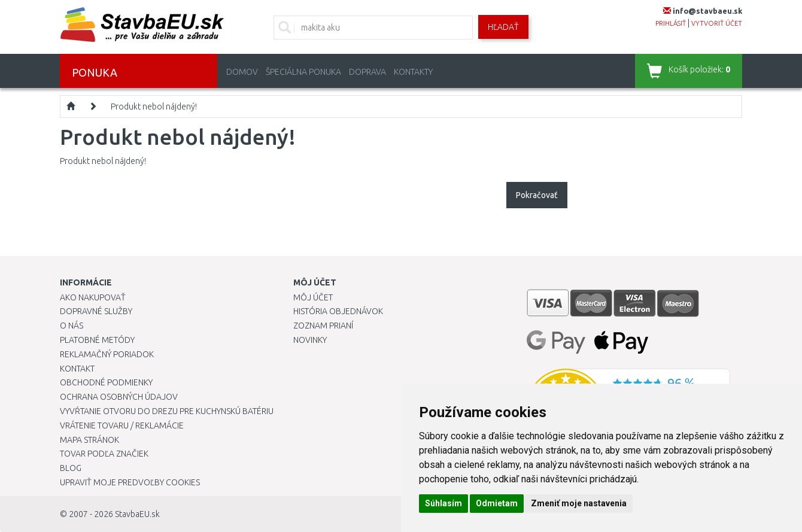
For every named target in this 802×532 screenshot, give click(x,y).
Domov (242, 72)
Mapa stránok (89, 440)
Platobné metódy (97, 340)
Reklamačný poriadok (107, 354)
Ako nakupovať (93, 297)
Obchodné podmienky (106, 382)
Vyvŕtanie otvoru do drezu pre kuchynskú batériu (167, 411)
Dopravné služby (96, 311)
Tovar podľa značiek (104, 454)
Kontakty (413, 72)
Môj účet (313, 297)
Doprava (367, 72)
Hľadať (503, 27)
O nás (72, 326)
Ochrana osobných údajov (119, 397)
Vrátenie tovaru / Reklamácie (122, 425)
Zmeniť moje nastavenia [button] (579, 503)
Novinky (310, 340)
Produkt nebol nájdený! (154, 107)
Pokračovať (537, 195)
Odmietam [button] (497, 503)
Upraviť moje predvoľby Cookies (130, 482)
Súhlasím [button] (443, 503)
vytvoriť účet (717, 23)
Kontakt (77, 369)
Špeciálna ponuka (303, 72)
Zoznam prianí (323, 326)
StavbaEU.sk (137, 514)
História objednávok (338, 311)
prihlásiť (671, 23)
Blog (71, 468)
